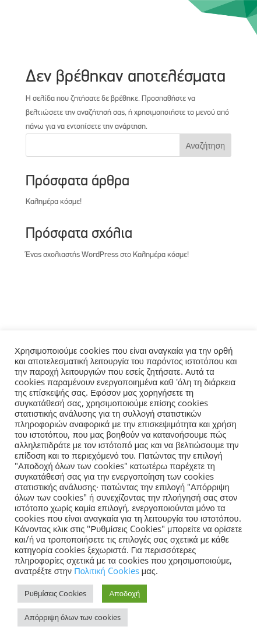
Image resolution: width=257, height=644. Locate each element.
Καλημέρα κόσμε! (54, 202)
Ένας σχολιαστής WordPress (72, 255)
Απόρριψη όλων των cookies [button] (73, 617)
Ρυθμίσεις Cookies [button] (55, 593)
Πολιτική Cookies (108, 571)
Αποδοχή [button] (124, 593)
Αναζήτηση (205, 145)
